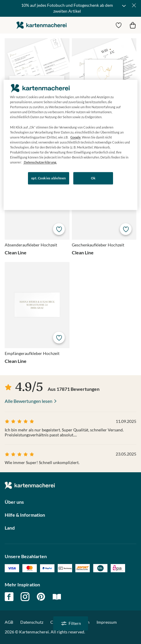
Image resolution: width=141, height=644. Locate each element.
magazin (57, 597)
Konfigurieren (62, 195)
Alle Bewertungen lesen (29, 401)
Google (76, 137)
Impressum (107, 622)
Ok (93, 178)
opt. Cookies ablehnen (49, 178)
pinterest (41, 597)
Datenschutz (32, 622)
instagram (25, 597)
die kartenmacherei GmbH (42, 25)
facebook (9, 597)
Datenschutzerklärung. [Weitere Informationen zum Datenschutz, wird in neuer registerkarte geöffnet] (40, 162)
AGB (9, 622)
